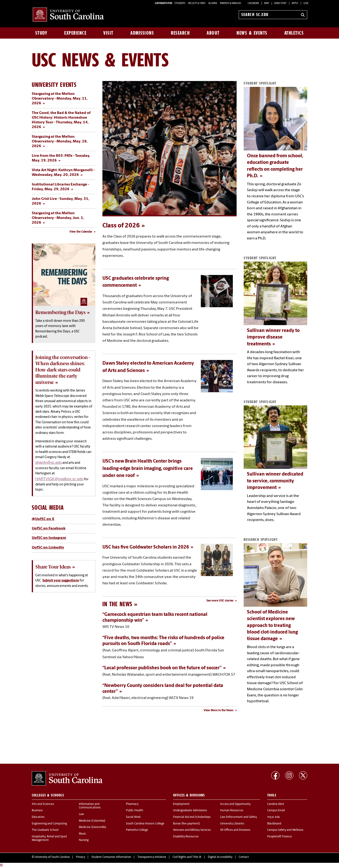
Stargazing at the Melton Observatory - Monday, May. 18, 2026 (60, 141)
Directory (280, 3)
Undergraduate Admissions (190, 811)
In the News (117, 604)
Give (306, 3)
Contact (244, 857)
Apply (295, 3)
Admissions (142, 33)
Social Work (133, 817)
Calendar (253, 3)
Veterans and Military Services (192, 830)
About (213, 33)
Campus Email (276, 811)
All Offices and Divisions (235, 830)
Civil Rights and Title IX (187, 857)
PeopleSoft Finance (280, 837)
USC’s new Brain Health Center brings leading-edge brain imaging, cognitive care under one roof (148, 469)
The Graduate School (45, 830)
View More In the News (219, 711)
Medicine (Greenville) (93, 827)
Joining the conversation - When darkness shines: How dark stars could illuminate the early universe (63, 370)
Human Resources (232, 811)
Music (83, 834)
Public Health (135, 811)
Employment (181, 804)
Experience (75, 33)
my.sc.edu (274, 817)
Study (41, 33)
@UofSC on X (43, 519)
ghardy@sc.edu (48, 462)
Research (180, 33)
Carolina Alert (276, 804)
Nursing (84, 840)
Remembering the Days (60, 312)
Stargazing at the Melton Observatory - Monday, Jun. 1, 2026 (58, 218)
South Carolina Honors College (145, 824)
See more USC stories (220, 601)
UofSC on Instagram (49, 538)
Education (38, 817)
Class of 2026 (121, 226)
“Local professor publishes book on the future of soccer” (162, 668)
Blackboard (274, 824)
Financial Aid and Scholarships (192, 817)
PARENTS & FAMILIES (230, 3)
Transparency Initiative (152, 857)
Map (267, 3)
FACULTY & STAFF (197, 3)
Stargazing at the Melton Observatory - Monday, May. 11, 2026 (60, 99)
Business (37, 811)
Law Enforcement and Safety (238, 817)
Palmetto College (137, 830)
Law (81, 814)
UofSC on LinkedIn (48, 548)
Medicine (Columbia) (92, 821)
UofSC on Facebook (49, 529)
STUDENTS (180, 3)
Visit (108, 33)
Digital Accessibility (220, 857)
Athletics (294, 33)
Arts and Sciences (43, 804)
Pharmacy (132, 804)
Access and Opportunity (235, 804)
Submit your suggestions (61, 581)
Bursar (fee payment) (186, 824)
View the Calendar (81, 232)
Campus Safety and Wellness (285, 830)
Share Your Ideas (53, 567)
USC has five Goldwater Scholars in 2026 (146, 547)
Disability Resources (186, 837)
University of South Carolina (52, 857)
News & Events (252, 33)
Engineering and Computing (49, 824)
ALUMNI (213, 3)
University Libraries (232, 824)
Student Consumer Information (111, 857)
